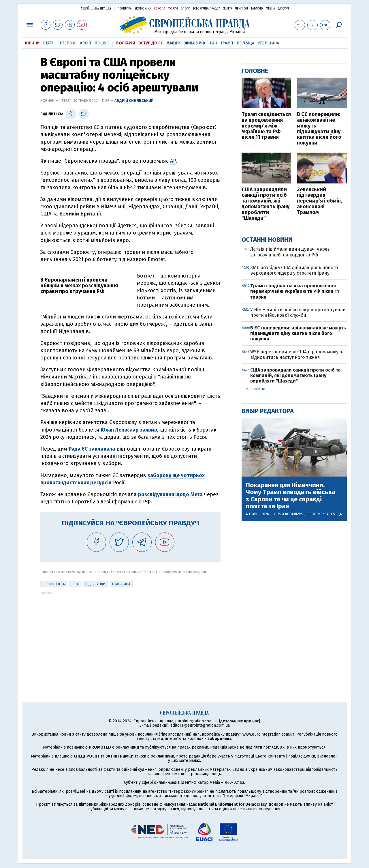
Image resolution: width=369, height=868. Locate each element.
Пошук (102, 43)
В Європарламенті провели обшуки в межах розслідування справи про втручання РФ (79, 286)
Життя (228, 9)
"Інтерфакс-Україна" (188, 791)
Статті (49, 43)
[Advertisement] (130, 635)
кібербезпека (54, 584)
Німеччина (121, 584)
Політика (125, 9)
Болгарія (126, 43)
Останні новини (267, 240)
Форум (173, 9)
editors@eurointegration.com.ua (200, 725)
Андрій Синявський (134, 101)
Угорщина (268, 43)
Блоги (186, 9)
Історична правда (207, 9)
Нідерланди (95, 584)
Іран (213, 43)
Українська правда (96, 8)
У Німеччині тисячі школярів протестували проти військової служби (298, 312)
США (75, 584)
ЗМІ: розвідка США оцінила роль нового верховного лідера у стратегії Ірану (294, 270)
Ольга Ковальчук (289, 514)
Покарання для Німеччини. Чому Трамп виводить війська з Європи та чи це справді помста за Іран (291, 496)
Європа (160, 9)
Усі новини (256, 389)
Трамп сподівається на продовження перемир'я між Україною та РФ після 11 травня (266, 126)
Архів (85, 43)
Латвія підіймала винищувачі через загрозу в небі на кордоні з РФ (290, 252)
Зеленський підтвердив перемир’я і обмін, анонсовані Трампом (319, 201)
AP (173, 161)
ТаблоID (257, 9)
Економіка (143, 9)
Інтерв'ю (67, 43)
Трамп (227, 43)
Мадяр (173, 43)
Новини (32, 43)
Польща (245, 43)
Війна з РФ (194, 43)
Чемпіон (242, 9)
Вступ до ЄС (151, 43)
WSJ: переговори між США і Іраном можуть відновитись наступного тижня (297, 355)
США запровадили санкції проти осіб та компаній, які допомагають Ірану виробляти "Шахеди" (266, 204)
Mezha (270, 9)
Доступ (283, 9)
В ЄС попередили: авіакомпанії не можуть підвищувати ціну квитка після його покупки (319, 129)
